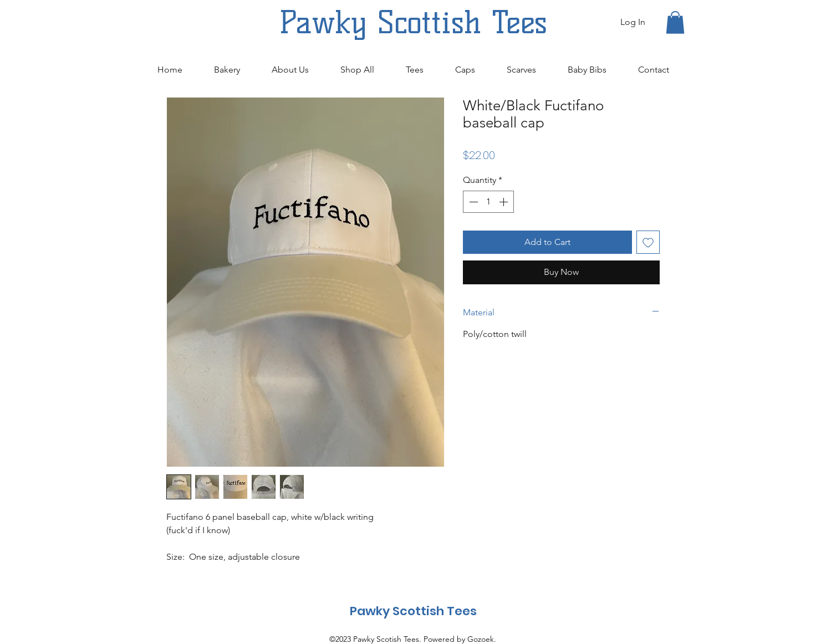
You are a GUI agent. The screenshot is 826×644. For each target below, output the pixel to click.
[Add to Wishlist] (648, 242)
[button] (675, 22)
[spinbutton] (488, 202)
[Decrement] (472, 202)
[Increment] (504, 202)
